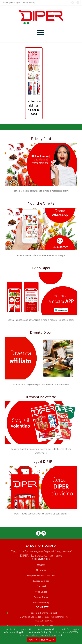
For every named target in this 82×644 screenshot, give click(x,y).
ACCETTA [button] (33, 640)
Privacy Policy (28, 3)
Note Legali (15, 3)
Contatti (5, 3)
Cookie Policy (40, 632)
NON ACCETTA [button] (48, 640)
